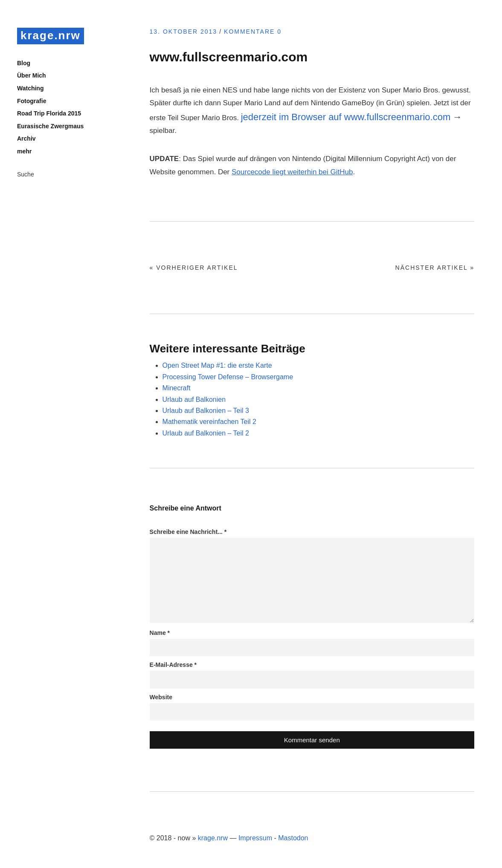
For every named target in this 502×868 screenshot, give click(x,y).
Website (161, 697)
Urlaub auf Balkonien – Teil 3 (206, 411)
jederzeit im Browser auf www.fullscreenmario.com (346, 117)
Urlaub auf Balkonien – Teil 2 (206, 433)
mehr (24, 151)
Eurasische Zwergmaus (50, 126)
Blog (24, 63)
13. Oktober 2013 (184, 32)
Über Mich (32, 75)
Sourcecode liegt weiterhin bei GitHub (292, 172)
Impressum (255, 838)
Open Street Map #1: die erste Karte (217, 365)
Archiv (26, 138)
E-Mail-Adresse (173, 665)
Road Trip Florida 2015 (49, 113)
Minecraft (177, 388)
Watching (30, 88)
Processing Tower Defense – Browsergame (228, 377)
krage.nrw (51, 35)
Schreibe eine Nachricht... (188, 532)
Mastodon (293, 838)
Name (160, 633)
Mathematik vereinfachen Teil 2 (209, 422)
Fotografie (32, 101)
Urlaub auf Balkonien (194, 399)
